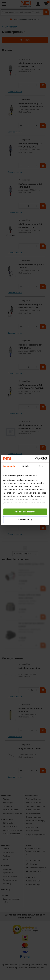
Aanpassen (25, 519)
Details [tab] (26, 466)
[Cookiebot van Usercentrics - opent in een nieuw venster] (36, 459)
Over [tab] (41, 466)
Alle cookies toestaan (25, 512)
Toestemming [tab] (10, 466)
